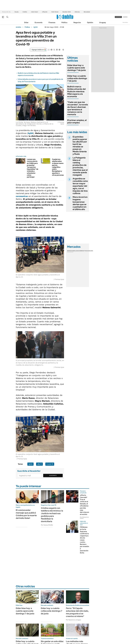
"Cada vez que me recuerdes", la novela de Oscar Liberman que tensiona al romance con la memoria (78, 108)
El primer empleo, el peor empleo (77, 121)
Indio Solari (35, 12)
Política (64, 22)
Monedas (70, 251)
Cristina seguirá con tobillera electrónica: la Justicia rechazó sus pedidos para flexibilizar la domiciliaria (52, 515)
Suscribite (53, 475)
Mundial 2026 (67, 12)
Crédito (25, 12)
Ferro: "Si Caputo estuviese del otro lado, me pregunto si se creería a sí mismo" (77, 612)
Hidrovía (77, 12)
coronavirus (22, 196)
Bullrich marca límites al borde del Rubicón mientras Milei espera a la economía (76, 91)
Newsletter (125, 22)
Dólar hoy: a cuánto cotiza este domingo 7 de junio (77, 78)
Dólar (26, 22)
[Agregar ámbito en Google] (38, 50)
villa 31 (39, 464)
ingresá (125, 17)
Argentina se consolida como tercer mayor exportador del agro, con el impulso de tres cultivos (80, 186)
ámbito (18, 27)
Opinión (90, 22)
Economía (39, 22)
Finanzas (52, 22)
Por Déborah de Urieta (84, 518)
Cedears (90, 251)
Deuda (17, 12)
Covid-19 (50, 464)
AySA (36, 27)
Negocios (77, 22)
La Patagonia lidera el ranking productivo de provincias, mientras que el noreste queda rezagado (80, 166)
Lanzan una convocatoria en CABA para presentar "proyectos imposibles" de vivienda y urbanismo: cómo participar (33, 168)
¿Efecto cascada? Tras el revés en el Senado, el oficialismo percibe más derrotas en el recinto (84, 505)
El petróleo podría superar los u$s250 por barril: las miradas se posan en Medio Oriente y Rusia (80, 145)
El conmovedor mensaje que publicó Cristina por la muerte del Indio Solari (26, 514)
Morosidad (87, 12)
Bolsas (76, 251)
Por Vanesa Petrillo (47, 525)
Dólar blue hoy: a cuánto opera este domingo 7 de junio (77, 68)
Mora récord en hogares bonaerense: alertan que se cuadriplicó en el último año (80, 203)
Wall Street (55, 12)
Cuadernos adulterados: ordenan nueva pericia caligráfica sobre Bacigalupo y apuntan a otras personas (58, 167)
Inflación (45, 12)
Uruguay (103, 22)
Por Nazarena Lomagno (73, 620)
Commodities (83, 251)
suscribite (118, 17)
